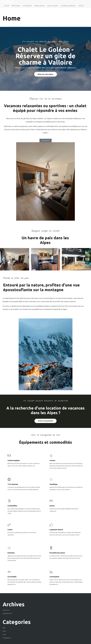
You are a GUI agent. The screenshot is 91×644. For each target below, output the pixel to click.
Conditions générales (68, 6)
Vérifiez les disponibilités (45, 421)
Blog (4, 628)
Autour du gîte (53, 6)
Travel (4, 634)
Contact (81, 6)
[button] (3, 259)
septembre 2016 (7, 613)
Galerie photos (39, 6)
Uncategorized (7, 638)
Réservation (16, 6)
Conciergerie (27, 6)
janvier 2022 (6, 610)
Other (4, 631)
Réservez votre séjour (45, 74)
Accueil (7, 6)
